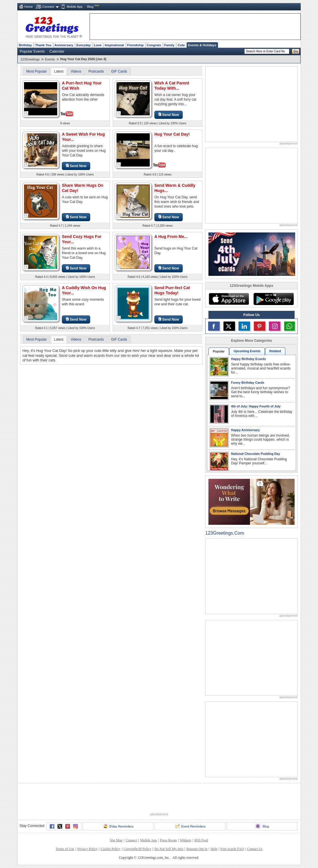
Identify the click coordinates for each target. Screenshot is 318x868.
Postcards (96, 71)
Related (275, 351)
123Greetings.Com (225, 533)
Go (296, 51)
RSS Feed (201, 840)
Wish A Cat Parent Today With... (172, 86)
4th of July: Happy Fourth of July (256, 406)
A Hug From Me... (171, 237)
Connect (48, 7)
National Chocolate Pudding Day (256, 454)
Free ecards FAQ (232, 849)
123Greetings (30, 59)
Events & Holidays (202, 45)
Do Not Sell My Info (169, 849)
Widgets (186, 840)
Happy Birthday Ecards (248, 359)
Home (28, 7)
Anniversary (64, 45)
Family (169, 45)
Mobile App (75, 7)
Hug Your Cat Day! (172, 134)
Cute (181, 45)
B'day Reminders (118, 826)
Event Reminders (190, 826)
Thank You (43, 45)
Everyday (84, 45)
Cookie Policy (110, 849)
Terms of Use (65, 849)
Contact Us (255, 849)
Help (214, 849)
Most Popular (37, 71)
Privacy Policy (87, 849)
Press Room (169, 840)
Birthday (25, 45)
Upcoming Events (247, 351)
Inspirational (114, 45)
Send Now (169, 115)
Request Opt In (197, 849)
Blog (90, 7)
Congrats (154, 45)
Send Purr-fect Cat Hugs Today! (172, 290)
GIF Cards (119, 71)
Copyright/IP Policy (137, 849)
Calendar (57, 51)
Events (50, 59)
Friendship (135, 45)
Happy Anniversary (245, 430)
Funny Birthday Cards (248, 383)
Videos (76, 71)
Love (98, 45)
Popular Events (32, 51)
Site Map (116, 840)
